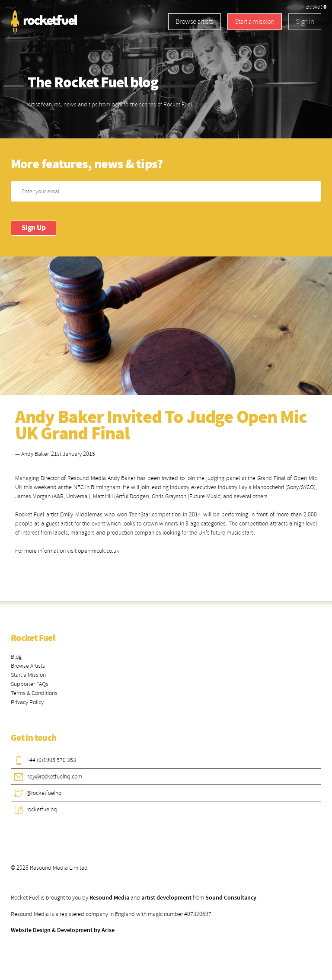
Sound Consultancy (231, 898)
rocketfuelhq (42, 809)
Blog (16, 657)
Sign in (305, 21)
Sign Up (34, 228)
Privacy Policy (27, 702)
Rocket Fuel (33, 638)
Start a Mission (28, 675)
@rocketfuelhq (44, 793)
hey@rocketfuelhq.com (54, 777)
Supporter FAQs (30, 684)
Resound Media (109, 898)
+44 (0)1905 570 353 (51, 760)
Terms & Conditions (34, 693)
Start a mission (255, 21)
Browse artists (195, 21)
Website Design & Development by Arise (63, 930)
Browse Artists (28, 666)
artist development (166, 898)
